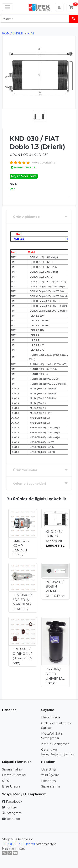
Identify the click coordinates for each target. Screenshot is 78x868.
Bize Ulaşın (11, 786)
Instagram (12, 813)
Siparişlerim (51, 786)
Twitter (10, 807)
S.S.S (6, 781)
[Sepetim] (71, 7)
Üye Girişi (49, 769)
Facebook (12, 802)
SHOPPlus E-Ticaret (19, 844)
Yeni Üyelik (50, 775)
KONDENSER (13, 33)
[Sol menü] (8, 7)
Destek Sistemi (14, 775)
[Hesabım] (59, 7)
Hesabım (48, 781)
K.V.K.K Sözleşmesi (56, 744)
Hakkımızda (51, 717)
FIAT (31, 33)
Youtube (11, 819)
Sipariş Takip (12, 769)
